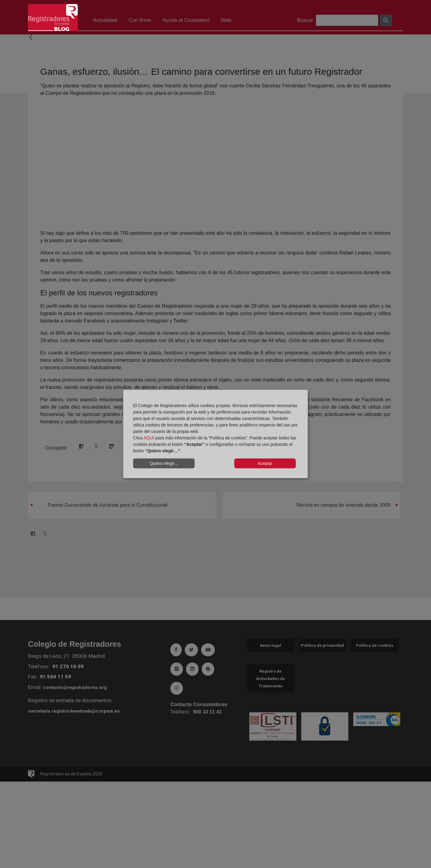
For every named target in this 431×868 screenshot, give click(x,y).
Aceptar (265, 463)
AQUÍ (149, 438)
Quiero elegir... (164, 463)
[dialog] (215, 434)
